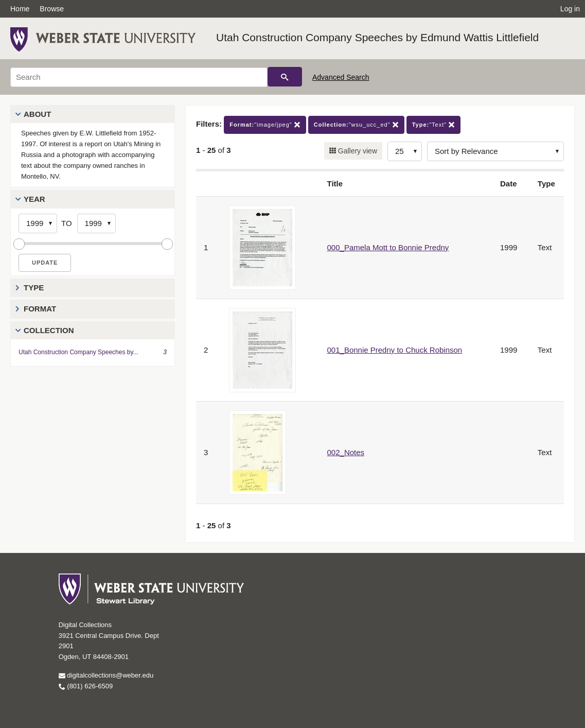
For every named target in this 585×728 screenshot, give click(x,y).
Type (34, 288)
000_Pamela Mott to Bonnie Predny (388, 247)
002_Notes (346, 452)
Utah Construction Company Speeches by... (78, 352)
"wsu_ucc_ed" (356, 125)
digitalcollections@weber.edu (106, 675)
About (37, 114)
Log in (570, 9)
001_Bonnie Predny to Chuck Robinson (395, 350)
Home (20, 9)
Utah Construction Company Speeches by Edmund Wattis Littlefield (377, 37)
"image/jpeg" (265, 125)
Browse (52, 9)
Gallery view (357, 151)
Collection (49, 330)
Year (34, 199)
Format (40, 309)
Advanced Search (341, 77)
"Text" (434, 125)
